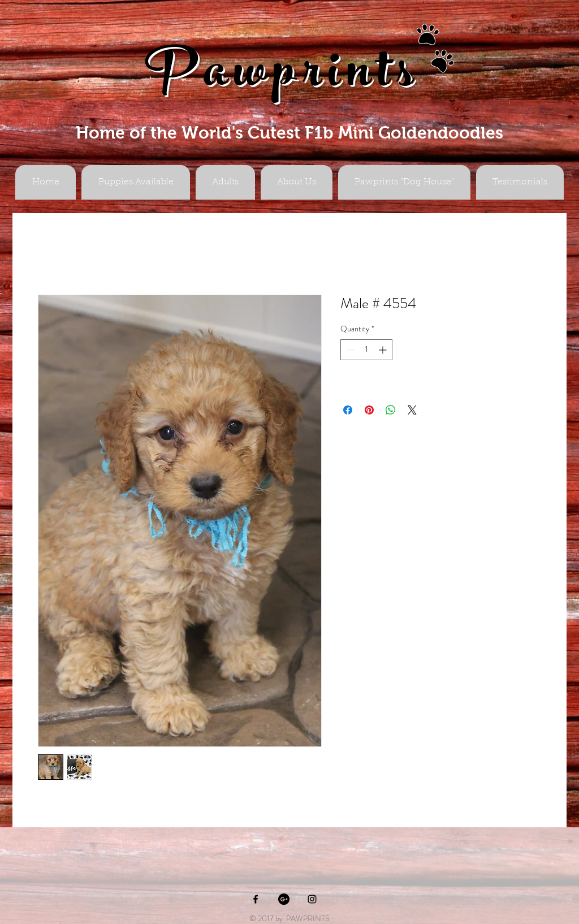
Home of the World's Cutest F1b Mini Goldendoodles (289, 133)
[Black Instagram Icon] (312, 899)
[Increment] (384, 350)
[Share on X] (412, 410)
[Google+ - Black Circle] (284, 899)
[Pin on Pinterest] (369, 410)
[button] (225, 182)
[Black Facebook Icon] (256, 899)
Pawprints (283, 77)
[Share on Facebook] (348, 410)
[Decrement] (349, 350)
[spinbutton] (366, 350)
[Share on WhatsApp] (391, 410)
